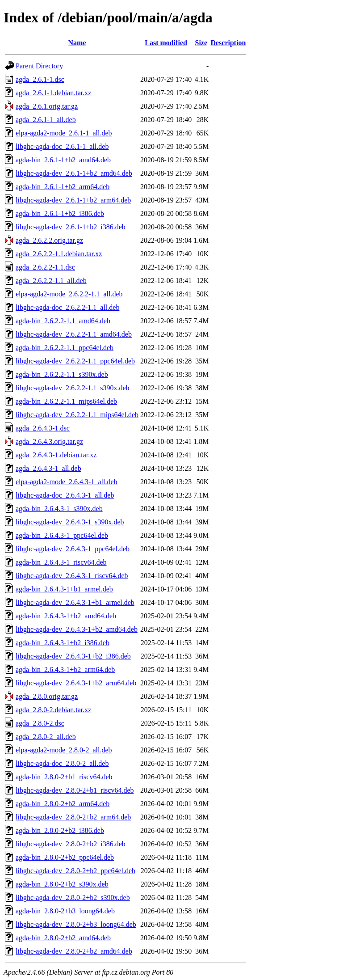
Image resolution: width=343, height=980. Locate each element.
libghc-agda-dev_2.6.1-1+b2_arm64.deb (73, 200)
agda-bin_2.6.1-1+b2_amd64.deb (63, 160)
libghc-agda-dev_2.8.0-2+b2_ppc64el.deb (75, 871)
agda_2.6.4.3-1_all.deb (48, 468)
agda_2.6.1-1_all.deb (46, 120)
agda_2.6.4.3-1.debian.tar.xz (56, 455)
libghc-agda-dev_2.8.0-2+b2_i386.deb (71, 844)
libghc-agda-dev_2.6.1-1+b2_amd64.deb (74, 173)
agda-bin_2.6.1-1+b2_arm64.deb (63, 187)
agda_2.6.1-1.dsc (40, 79)
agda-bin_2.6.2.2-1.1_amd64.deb (63, 321)
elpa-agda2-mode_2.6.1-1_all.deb (64, 133)
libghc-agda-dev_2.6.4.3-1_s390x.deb (70, 522)
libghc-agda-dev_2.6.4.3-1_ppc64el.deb (73, 549)
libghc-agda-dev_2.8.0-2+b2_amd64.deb (74, 951)
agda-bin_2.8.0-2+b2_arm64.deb (63, 804)
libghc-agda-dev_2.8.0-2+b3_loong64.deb (76, 924)
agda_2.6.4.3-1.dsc (43, 428)
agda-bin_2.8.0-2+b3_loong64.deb (65, 911)
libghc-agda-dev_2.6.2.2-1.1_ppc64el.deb (75, 361)
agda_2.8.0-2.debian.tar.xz (53, 710)
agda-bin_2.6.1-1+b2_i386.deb (60, 213)
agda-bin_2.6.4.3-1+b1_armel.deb (64, 589)
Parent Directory (39, 66)
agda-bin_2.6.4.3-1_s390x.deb (59, 509)
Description (228, 43)
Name (77, 43)
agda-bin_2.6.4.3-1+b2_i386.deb (63, 643)
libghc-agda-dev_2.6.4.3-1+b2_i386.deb (73, 656)
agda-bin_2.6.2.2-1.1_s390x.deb (62, 374)
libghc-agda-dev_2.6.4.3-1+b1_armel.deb (75, 602)
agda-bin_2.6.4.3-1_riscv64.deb (61, 562)
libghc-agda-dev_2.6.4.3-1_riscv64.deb (72, 576)
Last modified (166, 43)
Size (201, 43)
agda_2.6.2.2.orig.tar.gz (49, 240)
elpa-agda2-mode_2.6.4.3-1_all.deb (66, 482)
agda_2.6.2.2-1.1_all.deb (51, 281)
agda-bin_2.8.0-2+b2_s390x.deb (62, 884)
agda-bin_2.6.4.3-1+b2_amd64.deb (66, 616)
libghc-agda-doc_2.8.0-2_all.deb (62, 763)
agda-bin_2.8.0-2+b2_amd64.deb (63, 938)
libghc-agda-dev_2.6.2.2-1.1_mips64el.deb (77, 415)
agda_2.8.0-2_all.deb (46, 737)
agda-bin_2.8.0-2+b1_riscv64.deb (64, 777)
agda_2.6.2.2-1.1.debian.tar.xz (59, 254)
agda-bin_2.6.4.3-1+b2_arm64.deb (65, 670)
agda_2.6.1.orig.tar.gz (47, 106)
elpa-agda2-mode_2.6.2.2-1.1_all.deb (69, 294)
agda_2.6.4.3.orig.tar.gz (49, 441)
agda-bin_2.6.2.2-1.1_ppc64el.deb (65, 348)
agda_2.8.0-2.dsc (40, 723)
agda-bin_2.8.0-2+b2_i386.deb (60, 830)
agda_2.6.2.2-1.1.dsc (45, 267)
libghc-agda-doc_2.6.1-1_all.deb (62, 146)
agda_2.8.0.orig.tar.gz (47, 696)
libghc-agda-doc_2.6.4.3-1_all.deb (65, 495)
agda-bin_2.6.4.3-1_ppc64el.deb (62, 535)
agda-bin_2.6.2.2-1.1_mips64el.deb (66, 401)
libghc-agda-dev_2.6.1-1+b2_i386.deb (71, 227)
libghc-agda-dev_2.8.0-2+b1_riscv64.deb (75, 790)
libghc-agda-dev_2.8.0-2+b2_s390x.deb (73, 898)
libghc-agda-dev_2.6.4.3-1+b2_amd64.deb (77, 629)
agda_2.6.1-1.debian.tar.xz (53, 93)
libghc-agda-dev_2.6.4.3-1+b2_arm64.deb (76, 683)
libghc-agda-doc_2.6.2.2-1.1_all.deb (67, 307)
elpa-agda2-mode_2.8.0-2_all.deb (64, 750)
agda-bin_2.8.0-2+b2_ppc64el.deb (65, 857)
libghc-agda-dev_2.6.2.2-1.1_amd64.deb (74, 334)
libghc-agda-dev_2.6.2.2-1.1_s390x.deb (73, 388)
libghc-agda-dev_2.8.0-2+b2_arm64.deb (73, 817)
